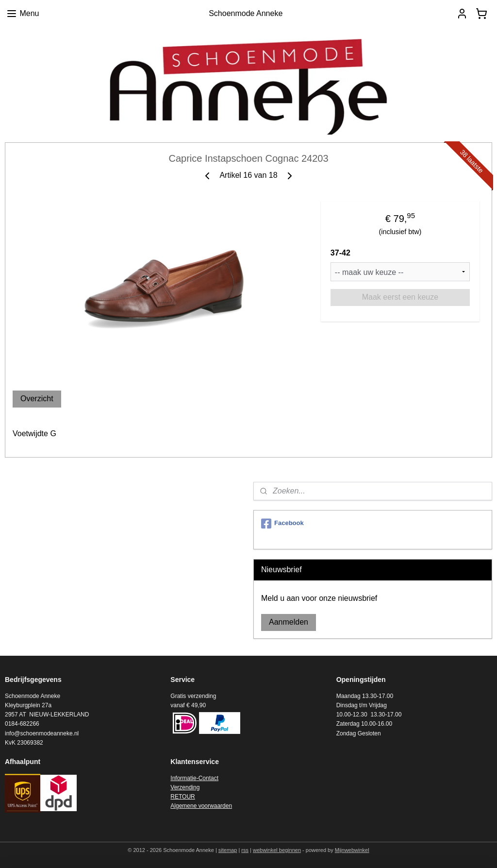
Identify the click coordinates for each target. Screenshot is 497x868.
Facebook (282, 524)
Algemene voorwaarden (201, 806)
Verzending (185, 787)
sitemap (228, 850)
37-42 (340, 253)
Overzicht (37, 399)
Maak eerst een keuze (400, 297)
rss (245, 850)
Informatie (183, 778)
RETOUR (182, 797)
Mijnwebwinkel (352, 850)
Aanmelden (289, 622)
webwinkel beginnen (277, 850)
